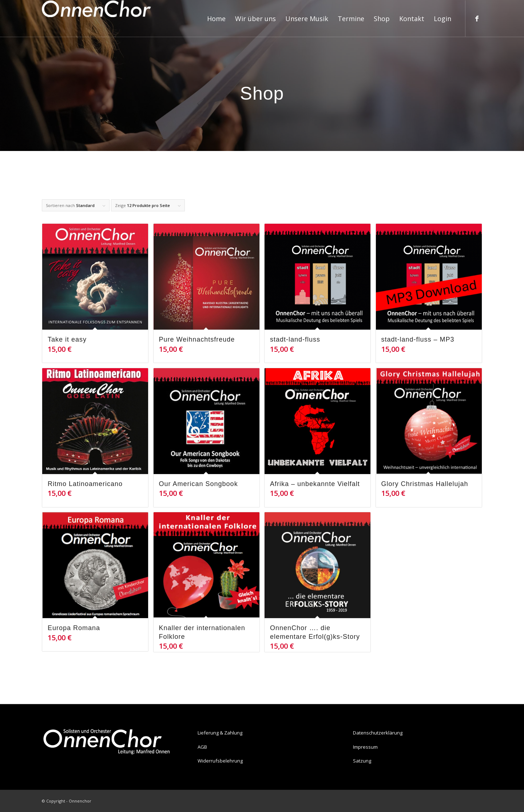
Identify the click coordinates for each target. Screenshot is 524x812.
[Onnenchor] (96, 19)
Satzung (362, 761)
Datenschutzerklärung (378, 733)
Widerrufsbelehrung (220, 761)
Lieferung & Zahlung (220, 733)
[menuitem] (216, 19)
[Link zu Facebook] (477, 18)
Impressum (365, 747)
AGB (202, 747)
